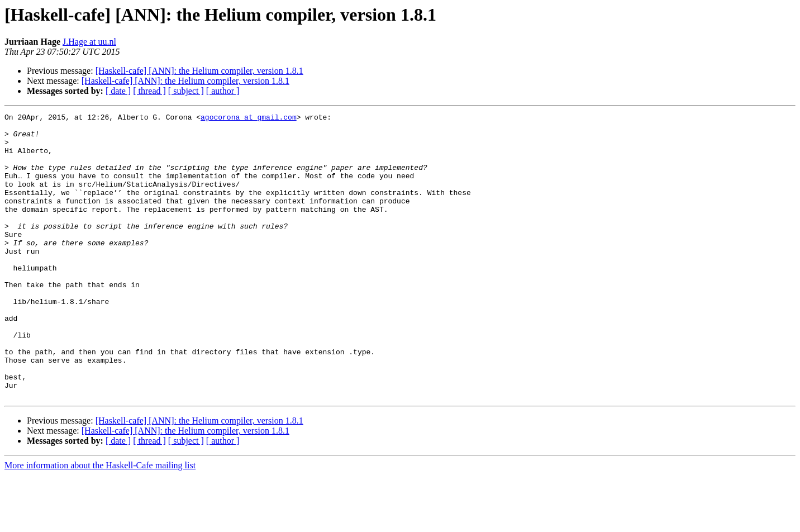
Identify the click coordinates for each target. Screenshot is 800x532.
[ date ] (118, 91)
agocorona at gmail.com (249, 118)
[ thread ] (149, 91)
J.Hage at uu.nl (89, 42)
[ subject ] (186, 91)
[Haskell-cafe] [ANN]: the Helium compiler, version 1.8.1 (199, 71)
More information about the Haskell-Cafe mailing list (100, 522)
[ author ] (223, 91)
